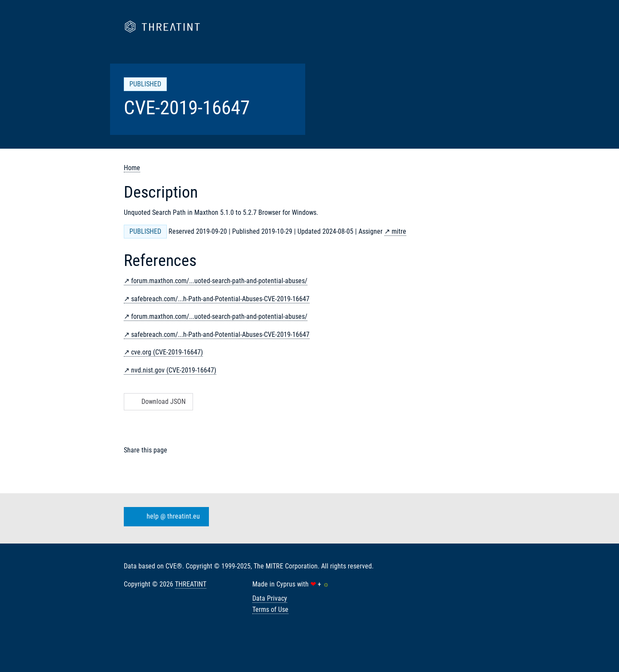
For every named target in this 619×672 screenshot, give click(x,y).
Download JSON (158, 402)
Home (132, 168)
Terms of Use (270, 609)
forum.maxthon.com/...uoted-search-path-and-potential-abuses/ (219, 281)
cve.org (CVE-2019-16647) (167, 352)
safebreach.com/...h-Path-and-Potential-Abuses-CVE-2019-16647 (220, 299)
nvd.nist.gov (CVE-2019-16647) (174, 370)
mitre (399, 231)
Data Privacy (270, 598)
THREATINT (191, 584)
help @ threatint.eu (165, 517)
